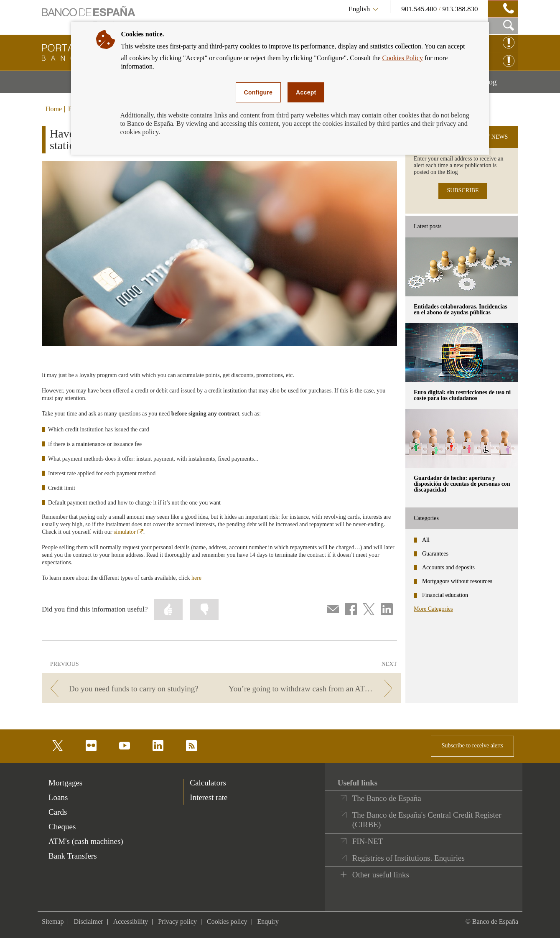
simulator (129, 532)
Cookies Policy (403, 58)
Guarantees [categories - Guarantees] (435, 554)
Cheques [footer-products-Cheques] (62, 827)
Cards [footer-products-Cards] (58, 812)
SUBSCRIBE (463, 190)
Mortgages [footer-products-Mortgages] (65, 783)
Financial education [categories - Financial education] (445, 595)
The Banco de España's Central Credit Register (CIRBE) (427, 820)
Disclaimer (88, 921)
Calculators (208, 783)
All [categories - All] (426, 540)
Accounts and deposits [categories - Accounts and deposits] (448, 567)
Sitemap (53, 921)
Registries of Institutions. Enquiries (409, 858)
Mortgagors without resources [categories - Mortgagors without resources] (457, 581)
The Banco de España (387, 798)
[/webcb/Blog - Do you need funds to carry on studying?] (130, 689)
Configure (258, 92)
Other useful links (381, 875)
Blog (500, 85)
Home (54, 109)
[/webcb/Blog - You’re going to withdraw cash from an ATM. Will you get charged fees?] (313, 689)
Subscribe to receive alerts (472, 746)
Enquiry (268, 921)
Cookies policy (227, 921)
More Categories (433, 609)
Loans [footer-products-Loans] (58, 797)
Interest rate (209, 797)
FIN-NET (368, 841)
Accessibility (131, 921)
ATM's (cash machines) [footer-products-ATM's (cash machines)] (86, 841)
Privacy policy (177, 921)
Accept (306, 92)
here (196, 578)
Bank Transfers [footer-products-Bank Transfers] (73, 856)
